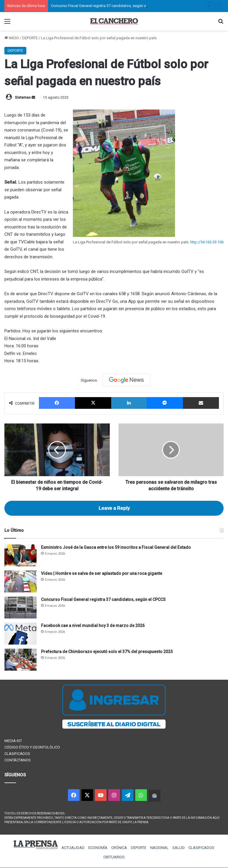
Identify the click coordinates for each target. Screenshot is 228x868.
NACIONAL (159, 848)
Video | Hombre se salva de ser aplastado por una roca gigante (102, 573)
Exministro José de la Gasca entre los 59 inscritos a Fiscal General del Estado (116, 547)
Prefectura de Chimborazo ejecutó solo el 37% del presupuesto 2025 (107, 652)
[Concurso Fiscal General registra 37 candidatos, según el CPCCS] (20, 608)
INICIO (12, 38)
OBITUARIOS (114, 857)
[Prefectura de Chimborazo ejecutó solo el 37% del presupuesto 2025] (20, 660)
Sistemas (23, 98)
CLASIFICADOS (17, 754)
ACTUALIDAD (73, 848)
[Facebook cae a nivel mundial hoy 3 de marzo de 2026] (20, 634)
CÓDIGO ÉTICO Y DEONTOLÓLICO (32, 747)
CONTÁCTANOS (18, 760)
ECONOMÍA (98, 848)
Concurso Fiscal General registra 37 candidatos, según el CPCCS (105, 6)
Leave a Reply (114, 508)
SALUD (179, 848)
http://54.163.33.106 (207, 242)
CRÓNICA (119, 848)
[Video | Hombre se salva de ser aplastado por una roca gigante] (20, 581)
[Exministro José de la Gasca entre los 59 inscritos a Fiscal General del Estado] (20, 555)
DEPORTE (30, 38)
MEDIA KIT (13, 741)
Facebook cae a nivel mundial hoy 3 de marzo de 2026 (93, 626)
